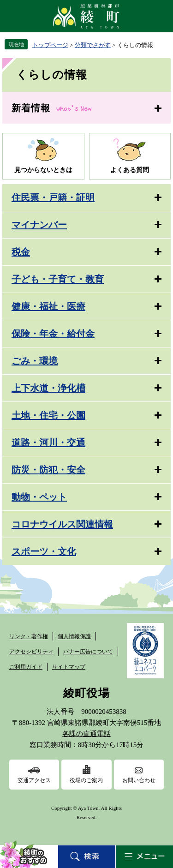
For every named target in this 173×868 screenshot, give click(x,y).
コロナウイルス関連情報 (62, 524)
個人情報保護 (74, 636)
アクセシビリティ (31, 652)
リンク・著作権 (29, 636)
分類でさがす (93, 45)
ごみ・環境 (35, 361)
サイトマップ (69, 667)
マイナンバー (39, 225)
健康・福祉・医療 (48, 306)
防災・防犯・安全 (48, 470)
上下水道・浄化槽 (48, 388)
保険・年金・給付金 (53, 334)
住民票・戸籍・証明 (53, 198)
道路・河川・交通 (48, 443)
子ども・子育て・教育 (58, 279)
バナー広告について (88, 652)
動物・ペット (39, 497)
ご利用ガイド (26, 667)
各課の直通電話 (86, 734)
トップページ (50, 45)
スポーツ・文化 (44, 551)
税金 (21, 252)
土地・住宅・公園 (48, 415)
